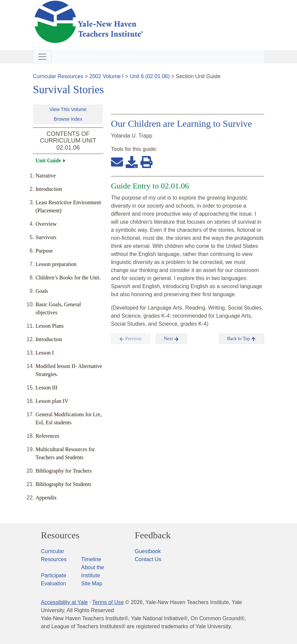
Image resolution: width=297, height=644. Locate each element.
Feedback (153, 535)
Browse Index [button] (68, 119)
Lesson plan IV (52, 401)
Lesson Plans (50, 326)
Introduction (49, 189)
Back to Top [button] (242, 339)
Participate (54, 575)
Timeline (91, 559)
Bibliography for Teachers (64, 471)
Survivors (46, 237)
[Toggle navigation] (42, 57)
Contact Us (148, 559)
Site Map (92, 583)
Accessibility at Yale (64, 602)
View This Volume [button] (68, 109)
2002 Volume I (107, 76)
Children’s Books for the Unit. (68, 278)
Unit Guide (48, 160)
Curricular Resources (58, 76)
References (47, 436)
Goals (42, 291)
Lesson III (46, 388)
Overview (46, 224)
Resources (60, 535)
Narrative (46, 176)
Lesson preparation (56, 264)
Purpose (44, 251)
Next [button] (171, 339)
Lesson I (45, 353)
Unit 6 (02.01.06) (150, 76)
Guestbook (148, 551)
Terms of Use (108, 602)
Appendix (46, 498)
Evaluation (53, 583)
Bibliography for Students (63, 484)
